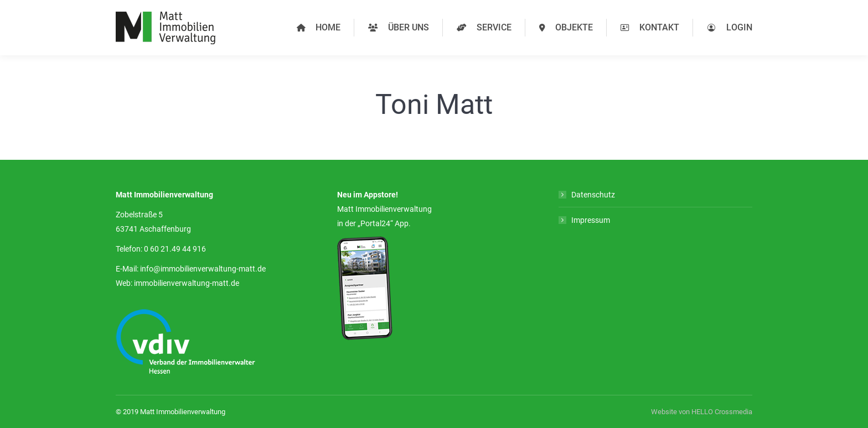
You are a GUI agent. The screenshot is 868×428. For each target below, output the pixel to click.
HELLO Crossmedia (722, 412)
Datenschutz (593, 195)
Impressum (591, 220)
